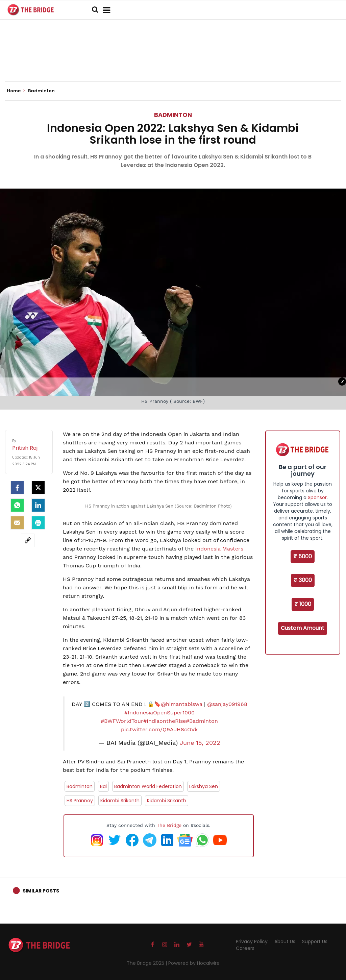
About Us (285, 941)
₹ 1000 (303, 604)
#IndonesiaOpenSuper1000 (159, 713)
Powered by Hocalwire (194, 963)
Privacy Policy (252, 941)
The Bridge (169, 825)
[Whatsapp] (17, 505)
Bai (103, 786)
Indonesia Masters (219, 549)
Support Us (315, 941)
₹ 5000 (303, 556)
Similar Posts (41, 891)
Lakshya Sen (204, 786)
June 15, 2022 (200, 743)
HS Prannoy (80, 801)
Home (16, 91)
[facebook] (17, 488)
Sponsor (317, 497)
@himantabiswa (182, 704)
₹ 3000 (303, 580)
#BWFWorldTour (122, 721)
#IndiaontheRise (165, 721)
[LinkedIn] (38, 505)
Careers (245, 948)
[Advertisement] (173, 61)
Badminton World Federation (148, 786)
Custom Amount (303, 628)
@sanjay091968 (227, 704)
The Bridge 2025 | (147, 963)
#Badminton (202, 721)
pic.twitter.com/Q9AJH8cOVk (159, 729)
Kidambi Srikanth (120, 801)
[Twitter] (38, 488)
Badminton (173, 115)
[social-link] (28, 540)
